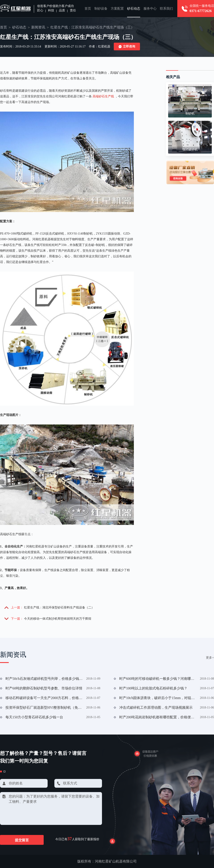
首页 (88, 9)
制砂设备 (101, 9)
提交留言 (22, 840)
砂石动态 (134, 9)
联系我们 (166, 9)
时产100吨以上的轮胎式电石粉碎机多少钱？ (153, 688)
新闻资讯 (38, 27)
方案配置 (117, 9)
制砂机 (190, 113)
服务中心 (150, 9)
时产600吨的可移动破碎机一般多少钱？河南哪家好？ (158, 679)
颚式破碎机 (190, 150)
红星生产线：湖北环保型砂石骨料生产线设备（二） (59, 608)
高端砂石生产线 (103, 96)
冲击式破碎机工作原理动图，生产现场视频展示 (156, 708)
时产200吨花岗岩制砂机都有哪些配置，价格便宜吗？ (158, 717)
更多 (210, 658)
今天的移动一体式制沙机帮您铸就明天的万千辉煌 (58, 619)
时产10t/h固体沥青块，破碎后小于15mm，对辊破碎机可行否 (158, 698)
